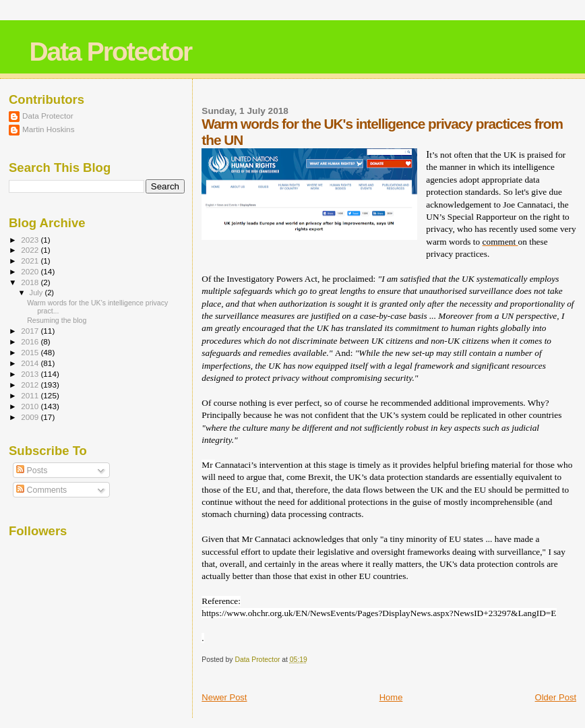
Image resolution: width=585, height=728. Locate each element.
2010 (31, 406)
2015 (31, 352)
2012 (31, 385)
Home (391, 697)
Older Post (556, 697)
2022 (31, 250)
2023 (31, 240)
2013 (31, 374)
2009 (31, 417)
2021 (31, 261)
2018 (31, 282)
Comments (41, 490)
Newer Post (224, 697)
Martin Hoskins (49, 129)
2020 (31, 271)
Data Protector (110, 52)
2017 (31, 331)
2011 (31, 395)
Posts (32, 471)
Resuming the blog (57, 320)
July (37, 293)
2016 (31, 341)
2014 (31, 363)
